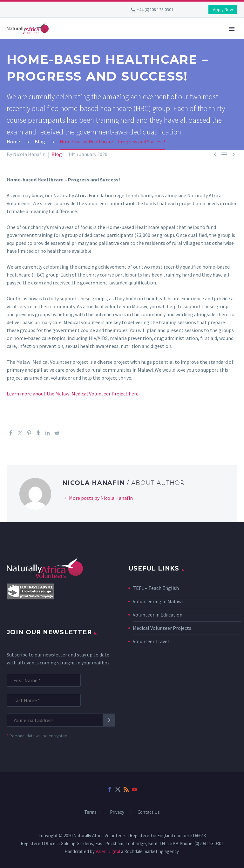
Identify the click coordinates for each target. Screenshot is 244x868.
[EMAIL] (58, 720)
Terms (90, 812)
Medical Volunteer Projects (162, 628)
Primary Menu (232, 29)
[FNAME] (44, 680)
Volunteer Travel (151, 641)
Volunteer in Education (158, 615)
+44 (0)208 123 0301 (155, 10)
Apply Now (223, 10)
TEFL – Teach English (156, 588)
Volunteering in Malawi (158, 601)
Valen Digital (108, 851)
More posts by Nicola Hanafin (101, 498)
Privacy (117, 812)
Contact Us (149, 812)
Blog (57, 154)
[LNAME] (44, 700)
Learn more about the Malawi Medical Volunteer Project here (73, 394)
